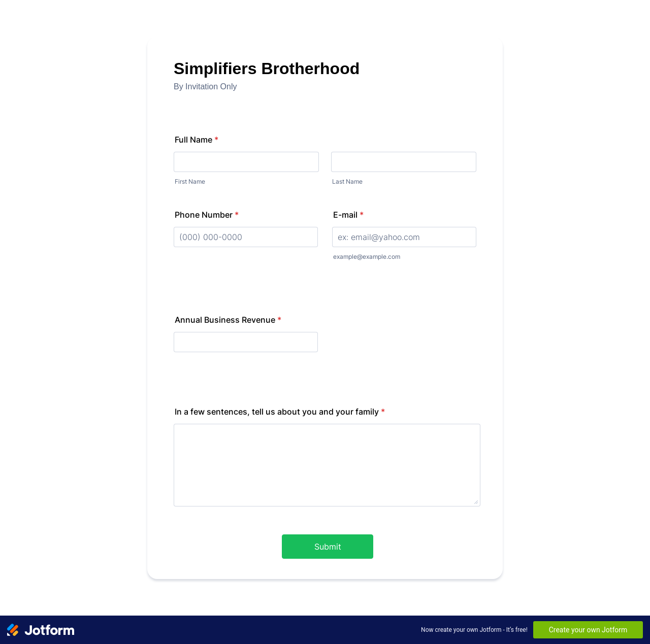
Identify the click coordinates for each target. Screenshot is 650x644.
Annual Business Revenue (228, 320)
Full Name (197, 140)
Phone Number (207, 215)
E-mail (348, 215)
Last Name (347, 181)
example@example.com (367, 257)
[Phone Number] (246, 237)
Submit (328, 547)
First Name (190, 181)
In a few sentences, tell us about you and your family (280, 412)
